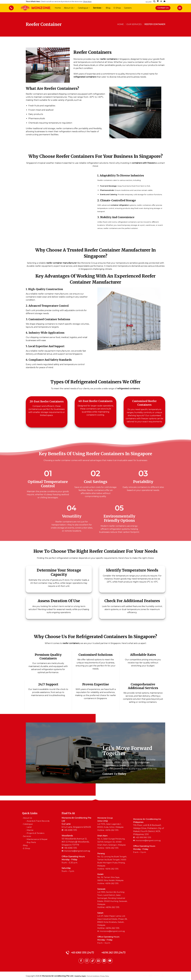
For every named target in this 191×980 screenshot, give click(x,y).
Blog (108, 8)
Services (98, 8)
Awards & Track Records (38, 821)
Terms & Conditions (93, 976)
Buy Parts (31, 842)
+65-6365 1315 (70, 830)
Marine (30, 830)
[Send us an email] (98, 961)
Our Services (134, 24)
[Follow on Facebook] (81, 961)
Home (58, 8)
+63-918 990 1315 (143, 837)
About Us (69, 8)
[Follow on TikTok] (93, 961)
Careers (128, 8)
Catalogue (84, 8)
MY (150, 2)
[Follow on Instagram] (87, 961)
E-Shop (117, 8)
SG (147, 2)
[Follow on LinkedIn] (104, 961)
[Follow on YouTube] (110, 961)
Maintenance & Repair (37, 839)
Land (29, 827)
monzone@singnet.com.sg (77, 851)
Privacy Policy (105, 976)
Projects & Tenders (36, 833)
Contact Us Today (114, 774)
